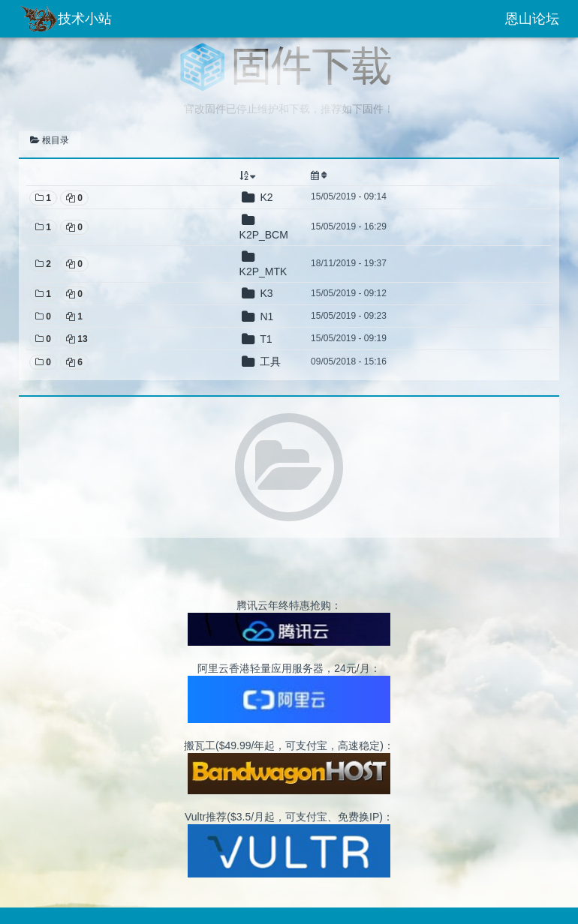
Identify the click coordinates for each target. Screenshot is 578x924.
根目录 (50, 140)
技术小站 (65, 19)
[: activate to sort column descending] (270, 176)
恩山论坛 (532, 19)
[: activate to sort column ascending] (497, 176)
